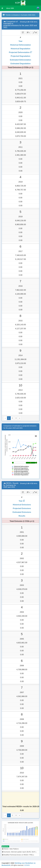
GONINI (27, 865)
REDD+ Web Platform (10, 849)
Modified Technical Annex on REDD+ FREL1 (18, 855)
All (35, 33)
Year (20, 41)
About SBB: (10, 8)
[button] (2, 8)
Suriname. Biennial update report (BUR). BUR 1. (19, 852)
